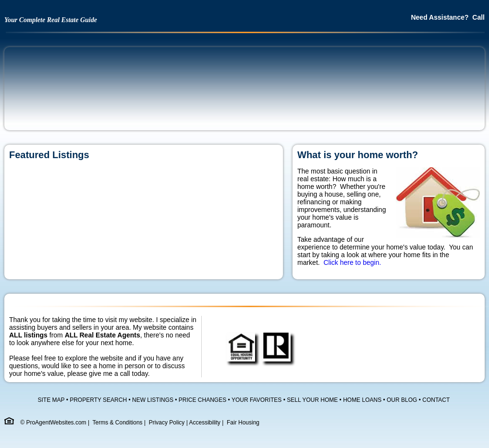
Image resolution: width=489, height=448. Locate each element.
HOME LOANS (362, 400)
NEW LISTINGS (153, 400)
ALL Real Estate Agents (103, 335)
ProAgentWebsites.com (56, 423)
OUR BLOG (402, 400)
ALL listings (28, 335)
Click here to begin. (352, 262)
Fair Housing (243, 423)
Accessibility (205, 423)
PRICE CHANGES (202, 400)
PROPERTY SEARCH (98, 400)
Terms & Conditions (118, 423)
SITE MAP (51, 400)
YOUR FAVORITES (257, 400)
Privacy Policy (167, 423)
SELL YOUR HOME (312, 400)
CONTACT (436, 400)
